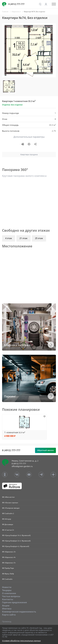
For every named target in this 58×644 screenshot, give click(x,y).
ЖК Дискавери (8, 524)
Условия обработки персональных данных (21, 641)
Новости (7, 587)
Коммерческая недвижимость (19, 612)
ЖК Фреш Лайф (8, 574)
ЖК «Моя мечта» (8, 497)
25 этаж (39, 238)
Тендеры (7, 590)
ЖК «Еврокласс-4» (9, 557)
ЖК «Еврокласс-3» (9, 552)
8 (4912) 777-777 (16, 4)
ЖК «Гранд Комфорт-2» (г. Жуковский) (16, 541)
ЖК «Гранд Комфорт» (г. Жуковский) (16, 546)
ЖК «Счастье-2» (8, 530)
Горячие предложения (14, 602)
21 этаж (23, 238)
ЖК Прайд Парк (8, 568)
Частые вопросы (11, 596)
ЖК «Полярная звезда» (11, 508)
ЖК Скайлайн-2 (8, 513)
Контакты (8, 599)
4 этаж (9, 238)
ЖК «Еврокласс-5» (9, 563)
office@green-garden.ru (22, 466)
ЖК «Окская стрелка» (10, 503)
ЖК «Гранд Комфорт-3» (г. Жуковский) (16, 535)
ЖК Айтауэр (7, 519)
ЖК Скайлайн (7, 579)
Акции (6, 606)
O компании (9, 593)
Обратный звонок (45, 450)
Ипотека (7, 609)
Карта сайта (9, 615)
